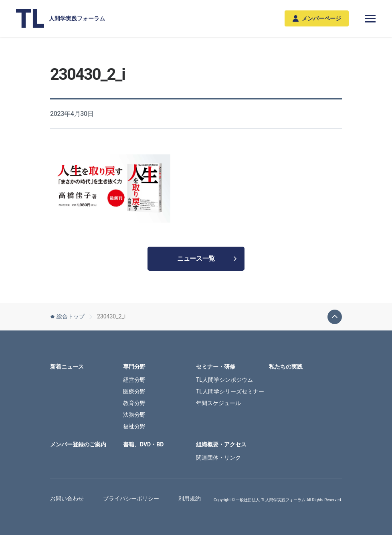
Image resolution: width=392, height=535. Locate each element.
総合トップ (67, 316)
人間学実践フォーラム (61, 18)
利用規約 (190, 499)
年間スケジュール (218, 403)
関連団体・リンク (218, 458)
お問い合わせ (67, 499)
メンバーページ (317, 19)
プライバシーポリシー (131, 499)
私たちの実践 (286, 367)
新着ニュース (67, 367)
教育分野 (134, 403)
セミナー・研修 (216, 367)
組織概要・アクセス (221, 444)
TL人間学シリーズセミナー (230, 391)
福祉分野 (134, 426)
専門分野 (134, 367)
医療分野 (134, 391)
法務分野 (134, 415)
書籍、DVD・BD (143, 444)
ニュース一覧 (207, 258)
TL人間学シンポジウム (224, 380)
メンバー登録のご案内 (78, 444)
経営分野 (134, 380)
